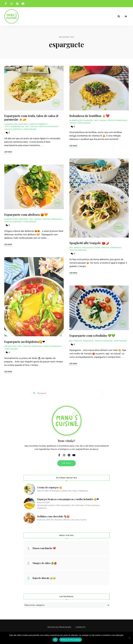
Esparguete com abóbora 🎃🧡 (26, 214)
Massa (34, 127)
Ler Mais (66, 463)
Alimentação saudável (16, 124)
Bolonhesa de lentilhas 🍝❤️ (89, 116)
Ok (55, 640)
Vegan (73, 123)
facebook (6, 4)
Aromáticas (11, 346)
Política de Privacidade (59, 627)
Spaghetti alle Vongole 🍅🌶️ (89, 243)
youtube (23, 4)
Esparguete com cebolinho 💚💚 (92, 335)
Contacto (80, 627)
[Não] (129, 638)
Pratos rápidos (13, 129)
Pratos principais (49, 127)
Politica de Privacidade (71, 640)
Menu (126, 16)
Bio (27, 127)
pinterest (17, 4)
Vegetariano (30, 129)
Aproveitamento (38, 124)
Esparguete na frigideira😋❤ (25, 342)
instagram (11, 4)
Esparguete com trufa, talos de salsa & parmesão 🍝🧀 (31, 117)
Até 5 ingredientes (14, 127)
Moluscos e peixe (91, 248)
